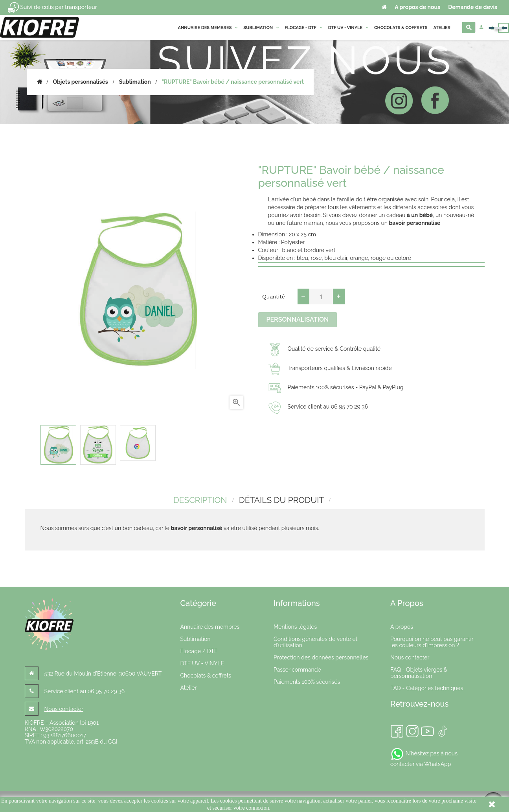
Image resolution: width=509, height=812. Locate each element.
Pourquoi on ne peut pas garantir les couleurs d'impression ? (432, 641)
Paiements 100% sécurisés (307, 681)
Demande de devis (473, 7)
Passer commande (297, 668)
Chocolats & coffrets (206, 674)
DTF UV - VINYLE (202, 662)
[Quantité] (321, 296)
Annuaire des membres (210, 626)
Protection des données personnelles (321, 656)
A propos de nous (417, 7)
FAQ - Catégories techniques (427, 687)
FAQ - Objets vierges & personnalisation (419, 672)
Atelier (188, 687)
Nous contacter (64, 708)
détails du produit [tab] (282, 499)
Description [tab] (199, 499)
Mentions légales (295, 626)
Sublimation (195, 638)
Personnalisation (298, 319)
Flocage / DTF (199, 650)
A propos (402, 626)
